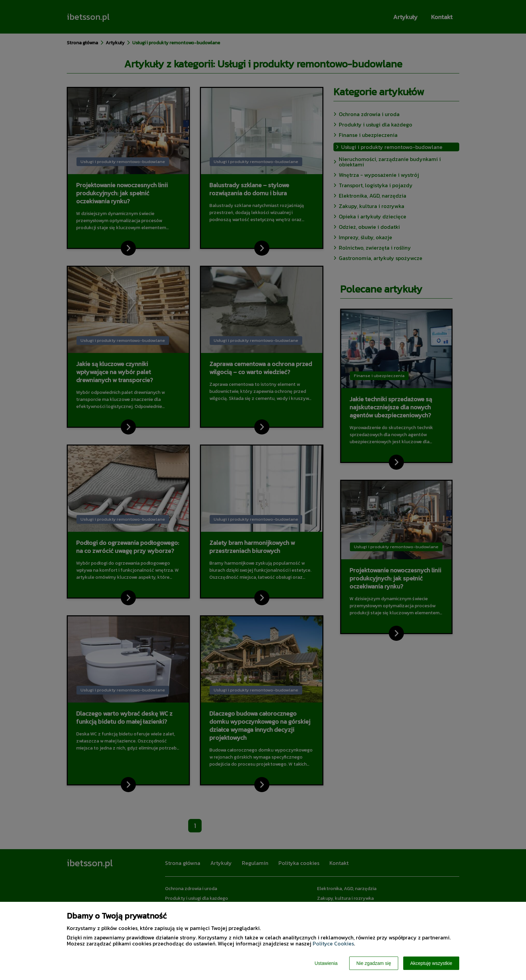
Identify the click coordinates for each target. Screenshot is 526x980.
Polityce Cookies (333, 943)
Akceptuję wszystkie (431, 963)
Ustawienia (326, 963)
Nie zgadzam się (374, 963)
